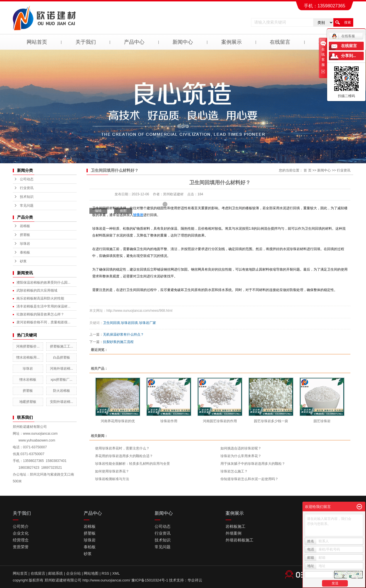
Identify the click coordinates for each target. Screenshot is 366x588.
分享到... (349, 56)
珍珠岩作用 (169, 421)
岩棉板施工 (235, 526)
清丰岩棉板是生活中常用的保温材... (43, 306)
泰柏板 (25, 252)
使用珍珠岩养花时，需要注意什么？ (122, 448)
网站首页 (37, 42)
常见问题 (27, 206)
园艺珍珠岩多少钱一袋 (271, 421)
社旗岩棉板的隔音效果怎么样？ (40, 314)
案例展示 (232, 42)
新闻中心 (183, 42)
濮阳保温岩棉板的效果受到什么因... (43, 283)
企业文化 (21, 533)
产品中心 (134, 42)
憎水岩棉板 (28, 380)
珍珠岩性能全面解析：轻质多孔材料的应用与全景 (132, 464)
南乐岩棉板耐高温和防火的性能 (40, 298)
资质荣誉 (21, 547)
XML (116, 573)
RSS (105, 573)
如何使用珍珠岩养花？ (112, 471)
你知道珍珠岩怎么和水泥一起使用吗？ (249, 479)
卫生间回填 (112, 323)
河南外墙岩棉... (62, 369)
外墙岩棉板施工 (239, 540)
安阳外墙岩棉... (62, 402)
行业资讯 (27, 188)
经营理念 (21, 540)
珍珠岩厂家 (148, 323)
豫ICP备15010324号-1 (150, 580)
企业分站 (73, 573)
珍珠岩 (25, 244)
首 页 (307, 170)
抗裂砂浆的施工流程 (118, 342)
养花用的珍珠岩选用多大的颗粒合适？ (124, 456)
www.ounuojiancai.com (40, 434)
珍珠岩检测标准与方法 (112, 479)
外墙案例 (234, 533)
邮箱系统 (56, 573)
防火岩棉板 (62, 391)
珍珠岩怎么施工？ (234, 471)
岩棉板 (25, 226)
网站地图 (91, 573)
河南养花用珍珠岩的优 (118, 421)
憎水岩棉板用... (28, 357)
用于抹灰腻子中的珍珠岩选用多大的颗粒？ (253, 464)
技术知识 (27, 197)
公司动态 (27, 179)
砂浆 (23, 261)
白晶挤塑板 (62, 357)
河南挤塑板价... (28, 346)
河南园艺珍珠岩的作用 (220, 421)
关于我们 (86, 42)
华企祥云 (195, 580)
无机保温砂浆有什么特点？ (123, 334)
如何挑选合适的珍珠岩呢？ (241, 448)
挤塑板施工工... (62, 346)
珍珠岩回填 (129, 323)
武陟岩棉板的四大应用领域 (37, 290)
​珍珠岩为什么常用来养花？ (241, 456)
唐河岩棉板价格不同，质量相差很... (43, 322)
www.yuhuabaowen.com (37, 440)
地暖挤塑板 (28, 402)
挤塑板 (25, 235)
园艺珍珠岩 (322, 421)
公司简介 (21, 526)
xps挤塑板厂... (61, 380)
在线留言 (280, 42)
